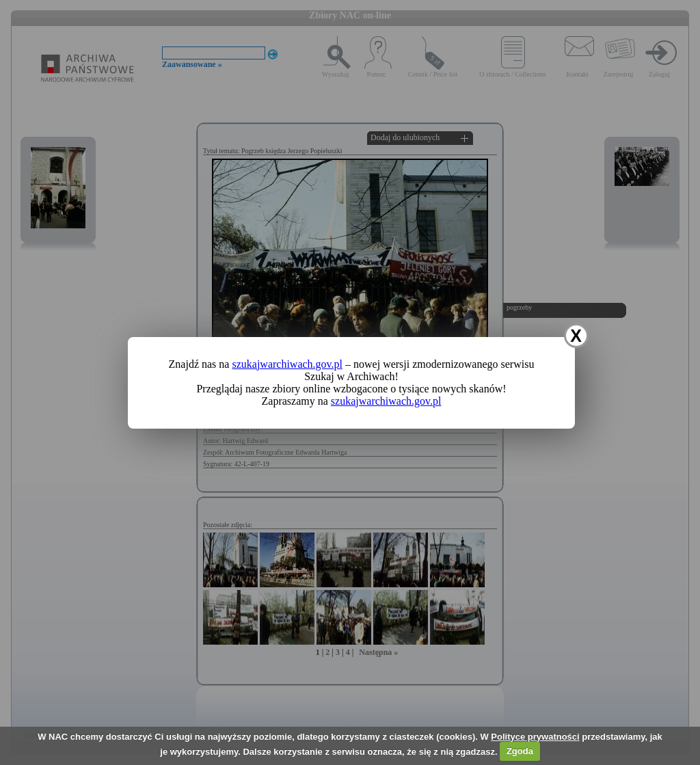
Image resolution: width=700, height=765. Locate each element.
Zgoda (520, 751)
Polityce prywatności (535, 737)
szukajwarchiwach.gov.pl (287, 364)
